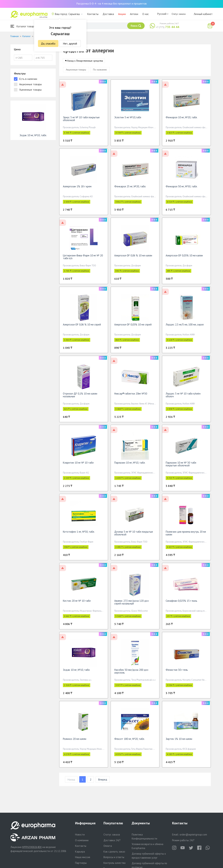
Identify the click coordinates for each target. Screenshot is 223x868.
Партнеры (81, 863)
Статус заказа (179, 14)
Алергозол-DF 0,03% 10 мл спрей (133, 326)
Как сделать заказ (114, 852)
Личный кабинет (203, 14)
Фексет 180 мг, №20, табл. (129, 741)
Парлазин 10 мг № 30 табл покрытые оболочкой (181, 466)
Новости (80, 835)
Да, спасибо (48, 43)
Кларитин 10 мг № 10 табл (78, 464)
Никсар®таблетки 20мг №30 (131, 395)
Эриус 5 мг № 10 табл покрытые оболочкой (81, 120)
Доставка (108, 14)
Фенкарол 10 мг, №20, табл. (182, 119)
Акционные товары (76, 71)
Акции (122, 14)
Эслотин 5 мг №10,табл (128, 119)
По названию (100, 71)
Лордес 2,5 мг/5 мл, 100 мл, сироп (185, 326)
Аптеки (134, 14)
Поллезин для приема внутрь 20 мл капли (186, 535)
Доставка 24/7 (112, 840)
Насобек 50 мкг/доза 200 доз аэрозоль (131, 673)
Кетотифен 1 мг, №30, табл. (79, 533)
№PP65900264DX (32, 847)
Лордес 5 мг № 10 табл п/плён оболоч (183, 397)
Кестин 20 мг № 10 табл (77, 602)
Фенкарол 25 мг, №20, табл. (130, 188)
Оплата (108, 846)
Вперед (103, 781)
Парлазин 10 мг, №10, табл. (130, 464)
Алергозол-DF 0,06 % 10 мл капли (133, 257)
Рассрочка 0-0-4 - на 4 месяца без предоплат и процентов (111, 3)
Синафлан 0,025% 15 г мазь (181, 602)
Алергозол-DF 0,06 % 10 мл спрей (82, 326)
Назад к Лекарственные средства (85, 62)
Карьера (80, 852)
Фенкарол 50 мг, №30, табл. (182, 188)
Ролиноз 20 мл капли (75, 741)
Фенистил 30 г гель (177, 672)
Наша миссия (83, 857)
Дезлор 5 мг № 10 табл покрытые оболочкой (134, 535)
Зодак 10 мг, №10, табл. (76, 672)
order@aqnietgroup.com (193, 835)
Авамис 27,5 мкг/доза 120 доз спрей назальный (131, 604)
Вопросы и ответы (114, 857)
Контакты (93, 14)
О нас (146, 14)
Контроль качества (114, 863)
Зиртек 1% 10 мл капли (179, 741)
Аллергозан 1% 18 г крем (77, 188)
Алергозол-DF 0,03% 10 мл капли (184, 257)
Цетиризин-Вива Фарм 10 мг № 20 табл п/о (83, 259)
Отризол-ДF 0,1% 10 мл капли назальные (80, 397)
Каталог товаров (24, 26)
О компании (82, 840)
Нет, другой (70, 43)
